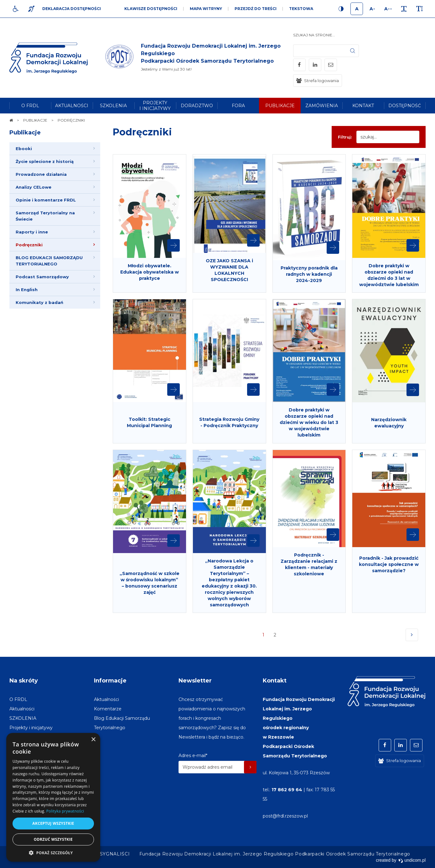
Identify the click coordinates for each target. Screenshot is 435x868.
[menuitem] (30, 106)
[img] (198, 58)
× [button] (93, 740)
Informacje (110, 681)
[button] (53, 852)
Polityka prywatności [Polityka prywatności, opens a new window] (65, 811)
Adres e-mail (193, 756)
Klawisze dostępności (151, 9)
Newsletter (195, 681)
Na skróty (24, 681)
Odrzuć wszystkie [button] (53, 839)
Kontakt (275, 681)
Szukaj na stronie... (314, 35)
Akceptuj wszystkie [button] (53, 823)
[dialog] (53, 797)
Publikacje (25, 133)
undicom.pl (412, 860)
